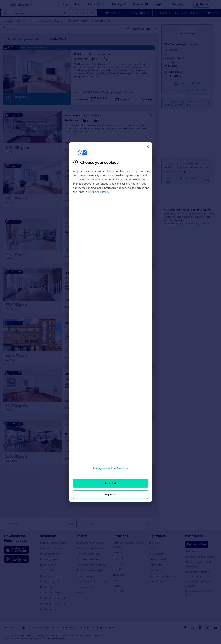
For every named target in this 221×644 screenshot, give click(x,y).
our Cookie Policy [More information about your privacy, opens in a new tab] (99, 192)
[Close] (148, 146)
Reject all (111, 495)
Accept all (111, 483)
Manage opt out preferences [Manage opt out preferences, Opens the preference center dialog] (110, 468)
